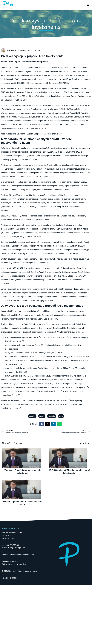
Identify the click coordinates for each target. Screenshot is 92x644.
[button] (88, 5)
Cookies (6, 578)
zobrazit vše (84, 443)
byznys (42, 416)
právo (61, 416)
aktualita (32, 416)
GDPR (14, 578)
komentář (52, 416)
